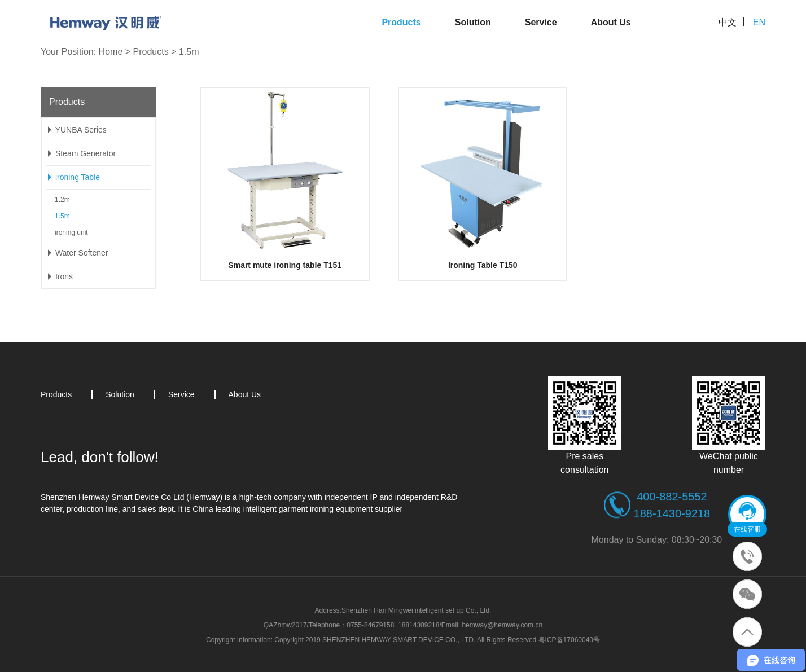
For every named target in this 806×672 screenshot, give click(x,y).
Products (401, 22)
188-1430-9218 (672, 513)
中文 (728, 22)
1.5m (189, 52)
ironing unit (71, 232)
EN (759, 22)
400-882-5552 (672, 497)
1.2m (62, 200)
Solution (473, 22)
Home (111, 52)
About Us (611, 22)
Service (541, 22)
